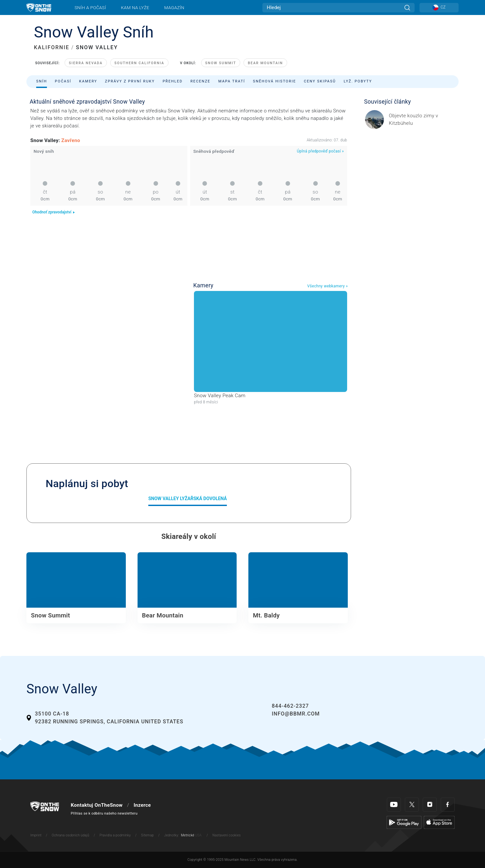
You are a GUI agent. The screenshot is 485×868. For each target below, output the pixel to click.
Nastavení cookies (227, 835)
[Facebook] (448, 805)
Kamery (88, 81)
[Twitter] (412, 805)
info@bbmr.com (296, 714)
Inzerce (142, 805)
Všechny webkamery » (327, 286)
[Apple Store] (439, 822)
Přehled (173, 81)
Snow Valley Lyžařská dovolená (188, 499)
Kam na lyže (135, 7)
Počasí (63, 81)
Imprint (36, 835)
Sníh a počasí (90, 7)
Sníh (42, 81)
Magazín (174, 7)
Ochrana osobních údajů (71, 835)
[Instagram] (430, 805)
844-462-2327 (290, 706)
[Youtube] (394, 805)
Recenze (200, 81)
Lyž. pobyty (358, 81)
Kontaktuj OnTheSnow (97, 805)
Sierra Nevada (86, 63)
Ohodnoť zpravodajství (54, 212)
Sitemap (147, 835)
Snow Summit (221, 63)
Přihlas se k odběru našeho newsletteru (104, 813)
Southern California (139, 63)
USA (198, 835)
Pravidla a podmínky (115, 835)
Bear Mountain (265, 63)
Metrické (188, 835)
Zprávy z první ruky (130, 81)
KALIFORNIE (52, 47)
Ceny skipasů (320, 81)
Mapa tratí (232, 81)
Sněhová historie (274, 81)
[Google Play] (404, 822)
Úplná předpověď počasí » (320, 151)
